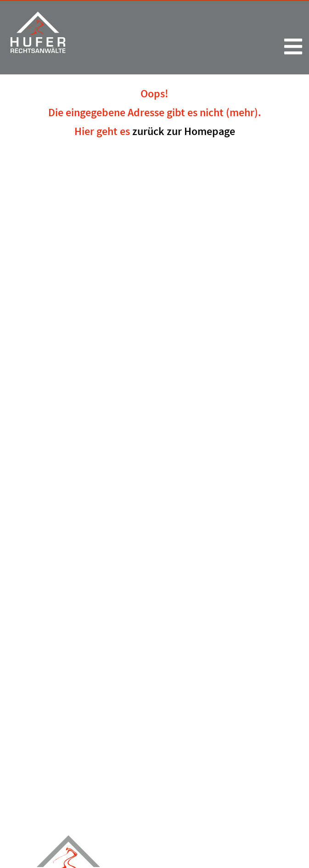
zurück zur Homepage (184, 131)
